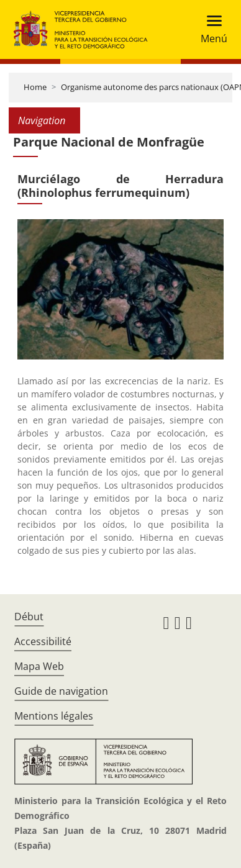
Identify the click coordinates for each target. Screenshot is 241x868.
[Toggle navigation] (210, 29)
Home (35, 87)
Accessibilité (43, 641)
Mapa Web (39, 666)
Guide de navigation (61, 691)
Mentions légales (54, 716)
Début (29, 617)
